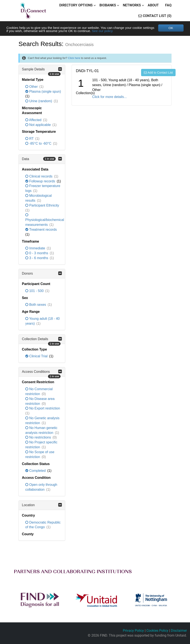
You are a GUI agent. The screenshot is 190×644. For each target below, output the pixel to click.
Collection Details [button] (42, 341)
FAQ (168, 5)
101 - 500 (35, 291)
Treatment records (41, 230)
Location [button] (42, 505)
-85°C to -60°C (39, 144)
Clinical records (39, 177)
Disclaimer (179, 631)
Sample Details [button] (42, 71)
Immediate (36, 249)
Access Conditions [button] (42, 373)
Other (32, 87)
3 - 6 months (37, 258)
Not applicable (38, 125)
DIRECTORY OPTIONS (76, 5)
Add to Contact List (158, 73)
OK (171, 28)
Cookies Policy (157, 631)
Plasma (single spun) (43, 92)
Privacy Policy (133, 631)
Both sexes (36, 305)
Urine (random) (39, 101)
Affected (34, 120)
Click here (74, 58)
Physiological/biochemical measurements (45, 220)
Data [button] (42, 159)
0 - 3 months (37, 254)
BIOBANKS (108, 5)
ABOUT (153, 5)
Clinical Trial (37, 357)
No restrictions (39, 438)
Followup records (41, 181)
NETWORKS (132, 5)
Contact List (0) (155, 16)
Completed (36, 471)
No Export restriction (43, 409)
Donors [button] (42, 274)
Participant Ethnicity (42, 206)
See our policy (118, 31)
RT (30, 139)
